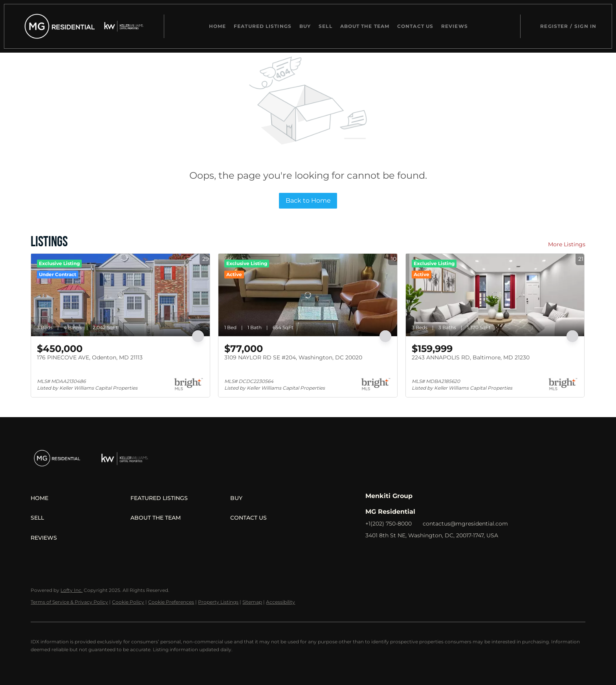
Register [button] (554, 26)
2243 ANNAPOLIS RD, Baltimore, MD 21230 (471, 357)
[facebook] (371, 553)
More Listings (567, 244)
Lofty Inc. (71, 590)
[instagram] (418, 553)
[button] (58, 26)
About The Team (365, 26)
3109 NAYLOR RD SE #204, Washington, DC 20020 (293, 357)
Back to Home (308, 201)
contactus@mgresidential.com (465, 524)
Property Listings (218, 602)
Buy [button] (305, 26)
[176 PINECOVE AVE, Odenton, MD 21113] (120, 295)
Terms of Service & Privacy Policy (69, 602)
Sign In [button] (585, 26)
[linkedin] (387, 553)
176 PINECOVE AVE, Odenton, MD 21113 (90, 357)
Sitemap (252, 602)
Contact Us (415, 26)
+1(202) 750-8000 (389, 524)
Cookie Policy (128, 602)
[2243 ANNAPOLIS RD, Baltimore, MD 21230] (495, 295)
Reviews (455, 26)
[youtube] (434, 553)
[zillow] (403, 553)
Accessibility (280, 602)
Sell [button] (325, 26)
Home (217, 26)
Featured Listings (263, 26)
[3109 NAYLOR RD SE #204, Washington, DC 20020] (308, 295)
